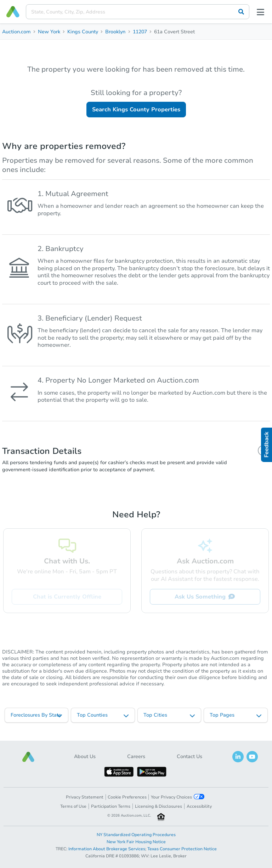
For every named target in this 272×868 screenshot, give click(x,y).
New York (49, 32)
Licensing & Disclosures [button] (158, 806)
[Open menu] (261, 12)
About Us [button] (85, 756)
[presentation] (137, 12)
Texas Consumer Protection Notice (182, 849)
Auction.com (16, 32)
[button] (28, 757)
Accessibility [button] (199, 806)
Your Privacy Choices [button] (178, 797)
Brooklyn (115, 32)
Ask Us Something (205, 597)
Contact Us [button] (189, 756)
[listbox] (37, 715)
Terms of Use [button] (73, 806)
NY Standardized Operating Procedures (136, 835)
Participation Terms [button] (111, 806)
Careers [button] (136, 756)
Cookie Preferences (127, 797)
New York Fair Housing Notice (136, 842)
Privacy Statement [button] (85, 797)
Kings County (83, 32)
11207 (140, 32)
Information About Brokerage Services (107, 849)
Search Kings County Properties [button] (136, 110)
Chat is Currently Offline (67, 597)
